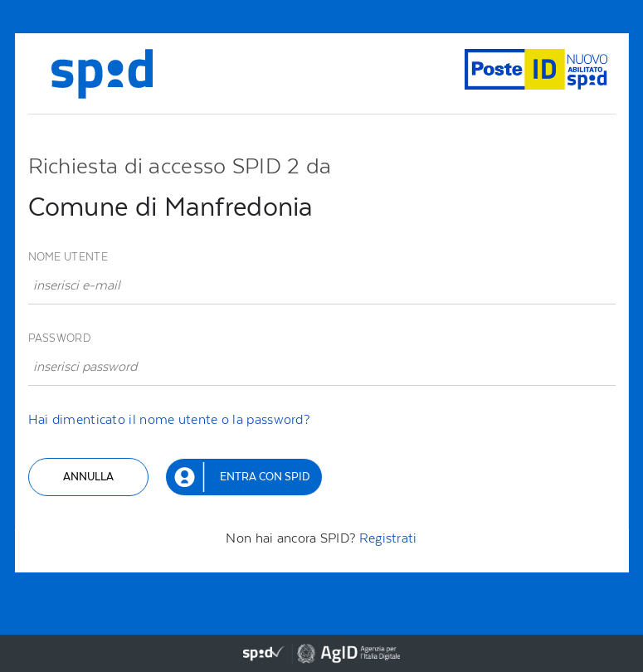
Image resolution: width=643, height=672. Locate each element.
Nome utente (68, 257)
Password (59, 338)
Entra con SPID (265, 477)
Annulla (88, 477)
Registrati (388, 538)
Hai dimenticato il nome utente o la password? (169, 419)
